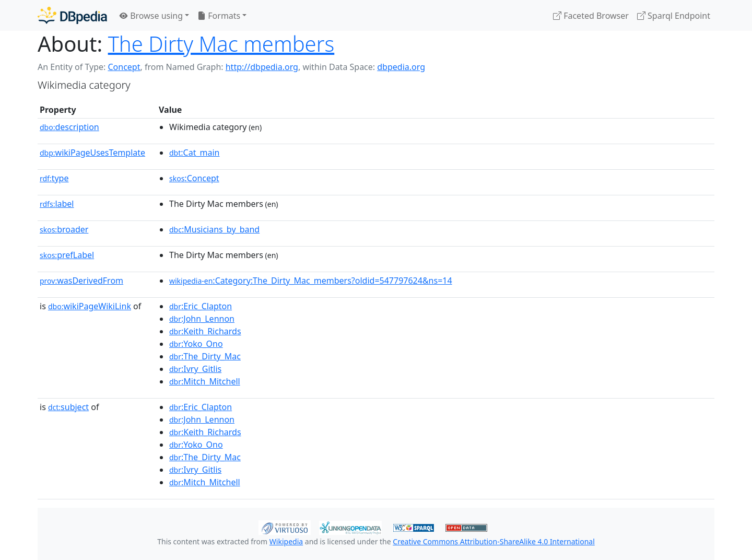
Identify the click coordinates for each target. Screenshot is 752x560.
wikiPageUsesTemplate (92, 153)
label (57, 204)
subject (68, 407)
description (69, 127)
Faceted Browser (591, 16)
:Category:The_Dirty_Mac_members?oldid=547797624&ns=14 (311, 281)
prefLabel (67, 255)
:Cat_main (195, 153)
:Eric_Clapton (201, 306)
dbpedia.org (401, 67)
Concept (124, 67)
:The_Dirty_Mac (205, 356)
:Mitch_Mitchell (205, 381)
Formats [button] (219, 16)
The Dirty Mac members (221, 44)
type (54, 178)
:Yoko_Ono (196, 344)
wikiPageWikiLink (90, 306)
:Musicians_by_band (214, 229)
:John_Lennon (202, 319)
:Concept (194, 178)
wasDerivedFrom (81, 281)
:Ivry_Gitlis (195, 369)
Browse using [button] (151, 16)
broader (64, 229)
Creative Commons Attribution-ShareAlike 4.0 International (494, 541)
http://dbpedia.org (262, 67)
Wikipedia (286, 541)
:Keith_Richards (205, 331)
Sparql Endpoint (674, 16)
